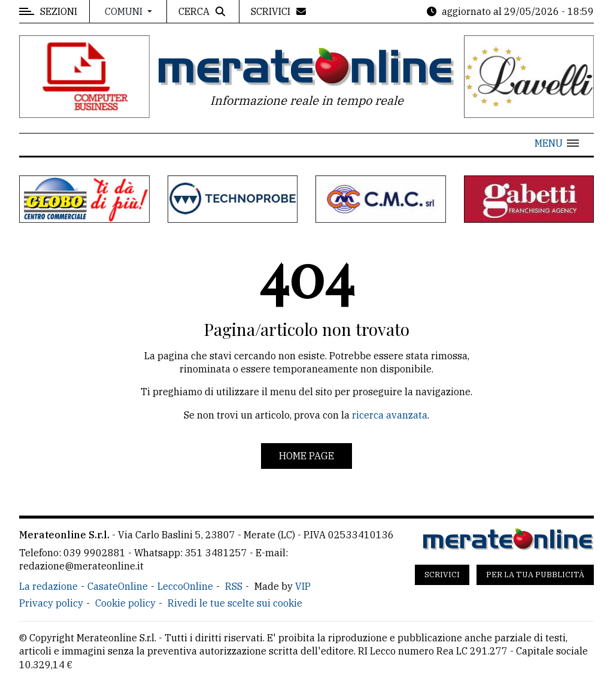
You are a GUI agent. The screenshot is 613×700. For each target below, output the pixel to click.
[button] (557, 143)
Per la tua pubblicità (535, 575)
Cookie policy (125, 603)
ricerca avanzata (390, 415)
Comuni (125, 11)
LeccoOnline (185, 586)
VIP (303, 586)
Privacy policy (51, 603)
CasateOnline (118, 586)
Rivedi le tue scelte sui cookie (235, 603)
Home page (306, 456)
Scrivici (442, 575)
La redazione (48, 586)
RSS (234, 586)
